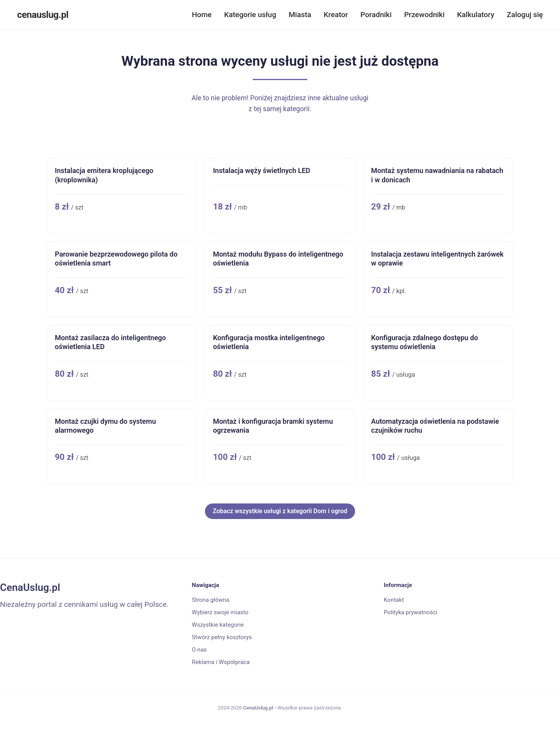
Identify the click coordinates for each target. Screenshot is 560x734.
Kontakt (394, 600)
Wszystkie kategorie (218, 625)
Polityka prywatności (411, 612)
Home (202, 15)
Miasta (300, 15)
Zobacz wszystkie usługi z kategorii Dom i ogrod (280, 511)
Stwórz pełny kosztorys (222, 637)
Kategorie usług (250, 15)
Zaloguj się (525, 15)
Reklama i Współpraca (220, 662)
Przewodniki (424, 15)
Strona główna (210, 600)
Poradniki (376, 15)
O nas (199, 650)
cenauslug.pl (43, 15)
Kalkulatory (476, 15)
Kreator (336, 15)
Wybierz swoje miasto (220, 612)
